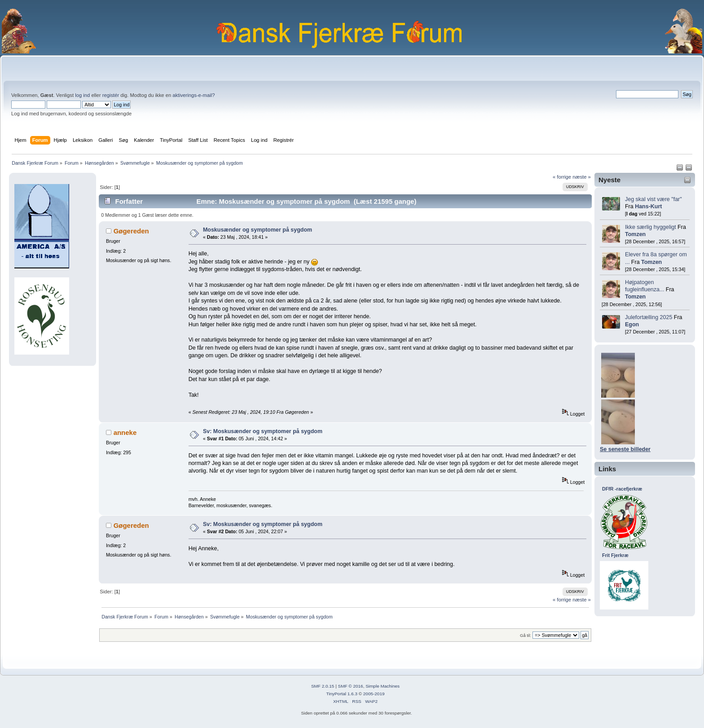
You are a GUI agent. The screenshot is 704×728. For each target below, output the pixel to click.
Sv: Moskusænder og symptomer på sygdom (263, 431)
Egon (632, 325)
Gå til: (526, 635)
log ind (82, 95)
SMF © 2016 (351, 686)
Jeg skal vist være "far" (653, 199)
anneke (125, 432)
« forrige (562, 177)
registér (111, 95)
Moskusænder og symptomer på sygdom (257, 230)
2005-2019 (374, 694)
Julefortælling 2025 (649, 317)
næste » (582, 177)
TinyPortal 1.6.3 (341, 694)
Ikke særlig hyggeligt (651, 227)
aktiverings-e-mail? (194, 95)
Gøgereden (131, 231)
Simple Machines (383, 686)
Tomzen (635, 234)
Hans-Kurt (648, 206)
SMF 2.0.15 (323, 686)
